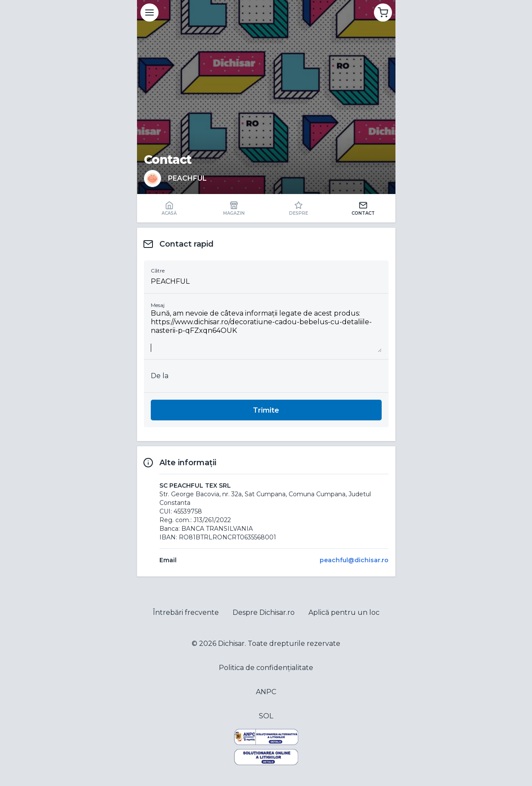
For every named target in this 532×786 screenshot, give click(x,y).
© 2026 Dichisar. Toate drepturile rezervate (266, 644)
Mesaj (158, 305)
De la (160, 376)
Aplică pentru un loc (344, 612)
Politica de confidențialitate (266, 668)
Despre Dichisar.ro (264, 612)
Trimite (266, 410)
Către (158, 271)
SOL (266, 716)
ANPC (266, 692)
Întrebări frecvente (186, 612)
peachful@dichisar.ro (354, 560)
